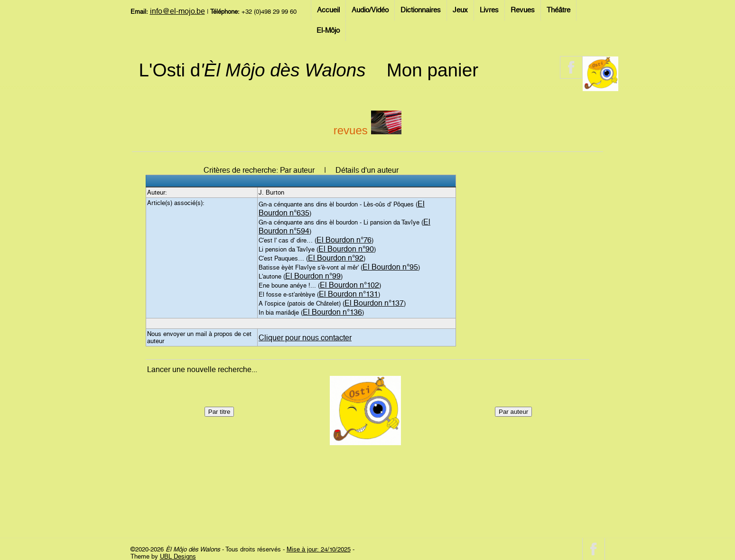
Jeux (460, 10)
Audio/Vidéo (370, 10)
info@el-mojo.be (177, 11)
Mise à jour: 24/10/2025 (319, 549)
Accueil (328, 10)
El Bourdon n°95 (390, 267)
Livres (489, 10)
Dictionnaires (421, 10)
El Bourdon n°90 (346, 249)
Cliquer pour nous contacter (305, 338)
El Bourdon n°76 (344, 240)
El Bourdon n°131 (349, 294)
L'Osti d (252, 70)
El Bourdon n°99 (313, 276)
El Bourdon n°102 (349, 285)
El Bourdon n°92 (336, 258)
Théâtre (558, 10)
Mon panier (433, 70)
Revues (523, 10)
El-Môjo (328, 30)
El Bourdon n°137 (374, 303)
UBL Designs (178, 556)
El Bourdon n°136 (332, 312)
